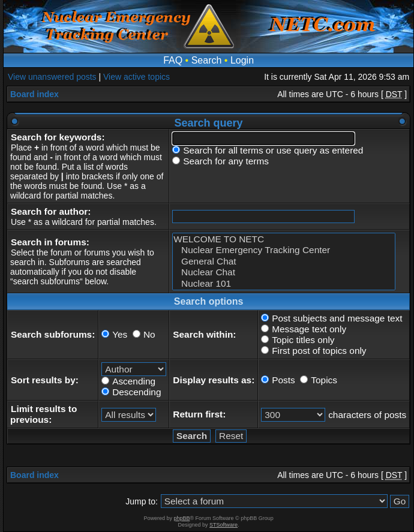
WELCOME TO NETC (284, 239)
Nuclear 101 (284, 284)
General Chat (284, 262)
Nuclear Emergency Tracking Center (284, 250)
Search (207, 60)
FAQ (173, 60)
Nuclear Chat (284, 272)
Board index (34, 94)
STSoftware (223, 525)
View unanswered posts (52, 77)
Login (242, 60)
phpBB (181, 518)
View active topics (136, 77)
